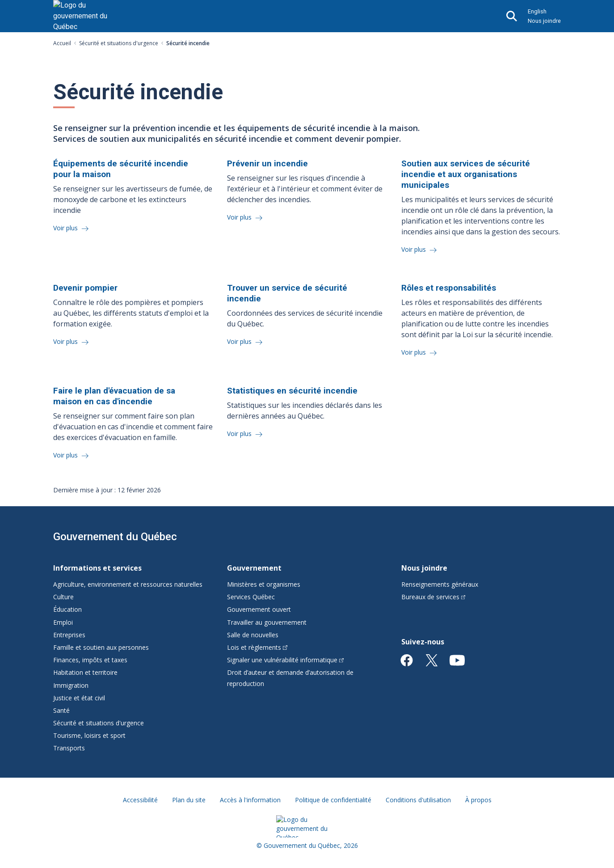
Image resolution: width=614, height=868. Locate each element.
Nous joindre (544, 21)
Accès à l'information (250, 800)
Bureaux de (433, 597)
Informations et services (97, 568)
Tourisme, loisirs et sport (89, 735)
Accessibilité (140, 800)
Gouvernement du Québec (115, 537)
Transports (69, 748)
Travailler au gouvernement (267, 622)
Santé (61, 710)
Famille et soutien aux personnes (101, 647)
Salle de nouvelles (253, 635)
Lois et (257, 647)
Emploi (63, 622)
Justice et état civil (79, 698)
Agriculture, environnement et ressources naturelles (128, 584)
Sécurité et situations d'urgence (119, 43)
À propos (478, 800)
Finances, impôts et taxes (90, 660)
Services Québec (251, 597)
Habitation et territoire (85, 672)
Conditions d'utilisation (418, 800)
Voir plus (66, 228)
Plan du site (189, 800)
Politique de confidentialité (333, 800)
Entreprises (69, 635)
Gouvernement (254, 568)
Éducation (67, 609)
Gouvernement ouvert (259, 609)
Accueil (62, 43)
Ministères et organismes (264, 584)
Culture (63, 597)
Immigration (71, 685)
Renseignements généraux (440, 584)
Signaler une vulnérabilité (285, 660)
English (537, 11)
